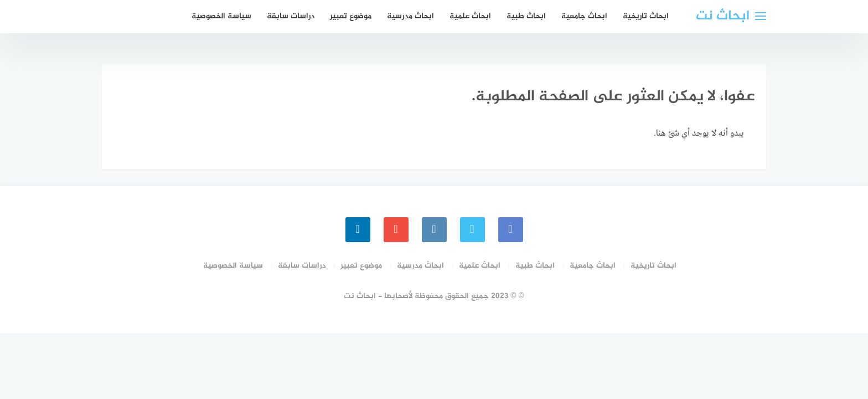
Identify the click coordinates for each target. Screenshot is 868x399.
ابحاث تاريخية (646, 16)
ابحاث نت (723, 16)
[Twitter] (472, 230)
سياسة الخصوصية (221, 16)
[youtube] (396, 230)
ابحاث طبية (526, 16)
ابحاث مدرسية (410, 16)
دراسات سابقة (291, 16)
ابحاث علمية (470, 16)
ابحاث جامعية (584, 16)
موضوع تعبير (351, 16)
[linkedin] (358, 230)
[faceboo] (511, 230)
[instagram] (434, 230)
